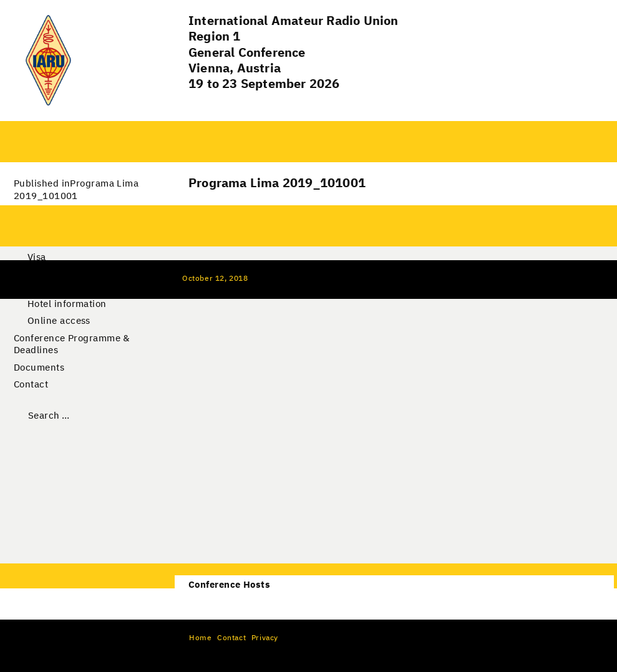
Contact (31, 385)
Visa (37, 257)
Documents (39, 368)
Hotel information (67, 304)
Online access (59, 321)
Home (200, 638)
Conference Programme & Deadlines (72, 345)
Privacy (265, 638)
